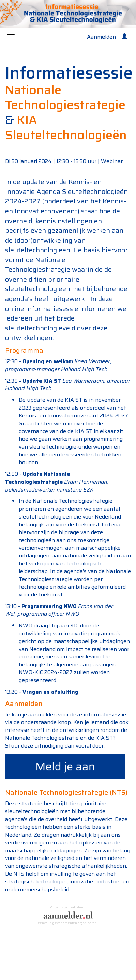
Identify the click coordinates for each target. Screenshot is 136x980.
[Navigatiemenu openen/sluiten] (11, 37)
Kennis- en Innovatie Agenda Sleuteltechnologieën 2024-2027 (66, 191)
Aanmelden (101, 37)
